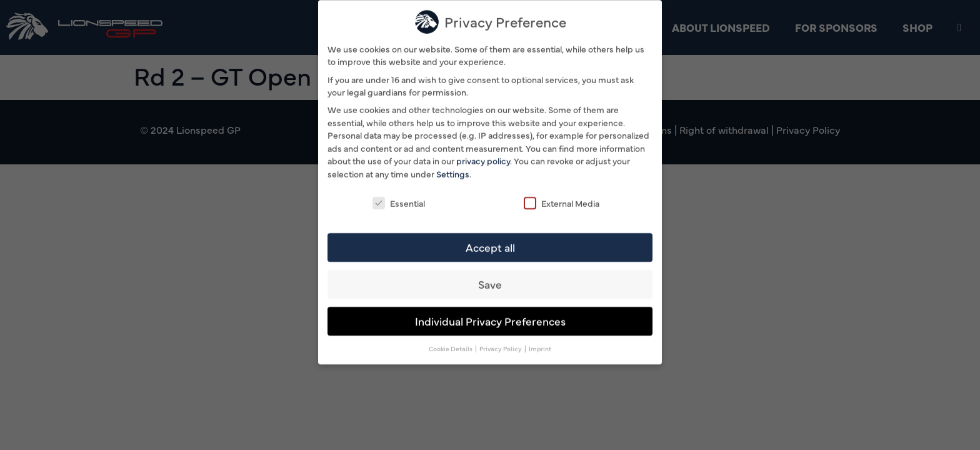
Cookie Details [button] (451, 346)
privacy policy (483, 158)
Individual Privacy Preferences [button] (490, 318)
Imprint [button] (540, 346)
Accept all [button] (490, 245)
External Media (562, 200)
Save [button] (490, 282)
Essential (399, 200)
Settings (453, 171)
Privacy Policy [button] (501, 346)
